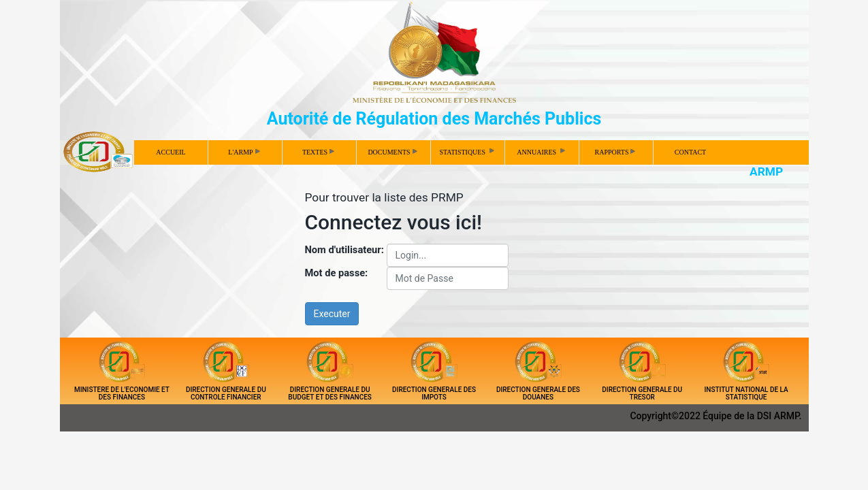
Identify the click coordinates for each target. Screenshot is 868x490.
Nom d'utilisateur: (344, 250)
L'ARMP (244, 152)
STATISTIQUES (467, 151)
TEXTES (318, 152)
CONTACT (690, 152)
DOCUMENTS (392, 152)
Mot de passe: (337, 273)
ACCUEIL (171, 152)
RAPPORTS (615, 152)
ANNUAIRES (542, 151)
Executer (332, 314)
